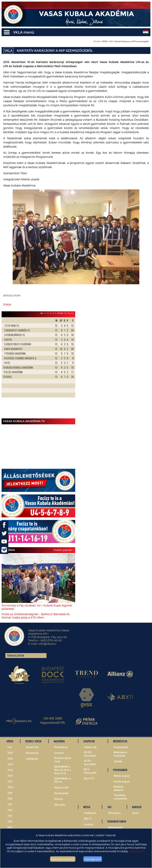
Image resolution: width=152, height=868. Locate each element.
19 (45, 313)
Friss (10, 747)
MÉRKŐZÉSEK (120, 741)
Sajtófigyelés (32, 758)
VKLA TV (88, 819)
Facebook (88, 824)
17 (48, 313)
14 (56, 313)
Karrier (136, 813)
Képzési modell (61, 787)
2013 (111, 41)
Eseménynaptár (121, 747)
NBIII (42, 313)
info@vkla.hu (47, 644)
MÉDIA (87, 807)
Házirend (58, 799)
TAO (109, 807)
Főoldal (97, 41)
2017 (10, 804)
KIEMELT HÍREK (33, 741)
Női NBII (60, 313)
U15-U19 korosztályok (90, 754)
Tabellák (118, 761)
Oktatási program (122, 776)
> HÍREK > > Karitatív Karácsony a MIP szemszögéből (121, 41)
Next (70, 367)
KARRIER (137, 807)
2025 (10, 758)
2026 (10, 753)
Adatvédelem (137, 851)
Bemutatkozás (61, 747)
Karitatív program (122, 781)
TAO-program (114, 813)
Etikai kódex (60, 804)
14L (72, 313)
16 (50, 313)
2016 (10, 810)
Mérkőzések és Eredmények (120, 754)
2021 (10, 781)
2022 (10, 776)
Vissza (7, 304)
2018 (10, 799)
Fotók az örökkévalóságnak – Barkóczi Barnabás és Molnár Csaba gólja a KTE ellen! (36, 616)
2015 (10, 816)
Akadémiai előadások (119, 788)
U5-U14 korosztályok (90, 762)
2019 (10, 793)
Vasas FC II (89, 778)
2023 (10, 770)
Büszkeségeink (61, 793)
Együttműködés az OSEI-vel (63, 780)
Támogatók (16, 656)
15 (53, 313)
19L (65, 313)
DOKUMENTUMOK (117, 821)
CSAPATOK (89, 741)
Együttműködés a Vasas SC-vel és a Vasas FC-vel (63, 770)
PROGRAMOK (120, 770)
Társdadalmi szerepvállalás (120, 797)
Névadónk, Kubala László (63, 760)
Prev (7, 367)
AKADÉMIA (59, 741)
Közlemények (32, 753)
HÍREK (10, 741)
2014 (10, 821)
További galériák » (63, 550)
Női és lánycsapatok (90, 771)
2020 (10, 787)
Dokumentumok (115, 827)
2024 (10, 764)
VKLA (8, 50)
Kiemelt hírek (32, 747)
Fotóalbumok (90, 813)
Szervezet (59, 753)
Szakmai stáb (90, 747)
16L (69, 313)
